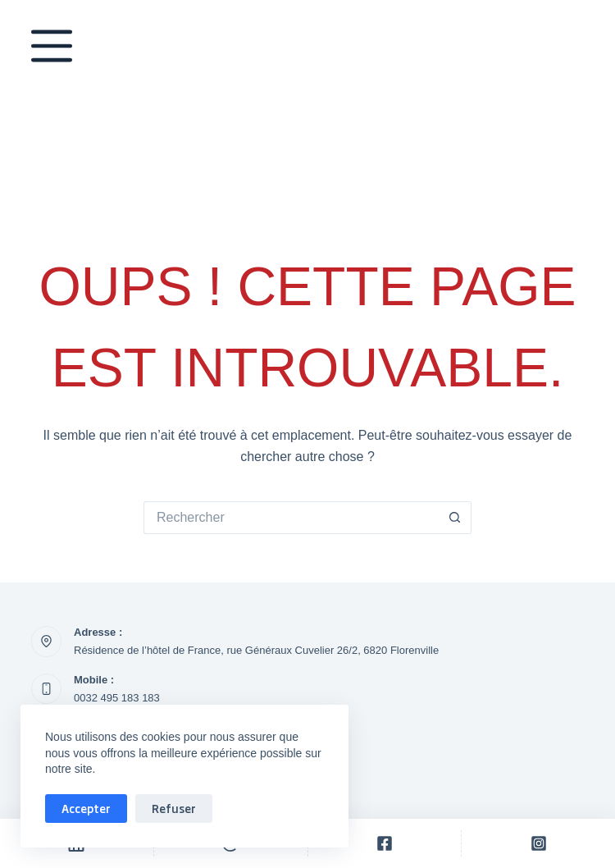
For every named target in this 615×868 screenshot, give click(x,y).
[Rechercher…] (291, 518)
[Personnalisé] (385, 843)
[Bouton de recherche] (455, 518)
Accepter (86, 808)
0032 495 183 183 (117, 698)
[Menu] (52, 49)
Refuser (174, 808)
